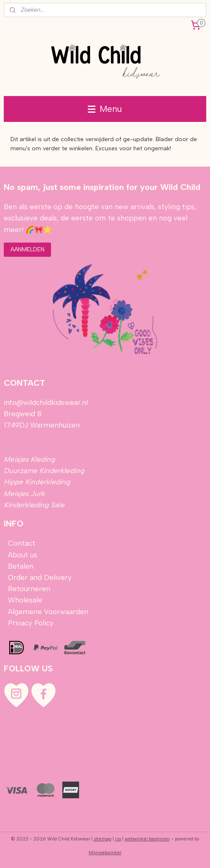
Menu (105, 109)
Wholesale (25, 600)
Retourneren (29, 589)
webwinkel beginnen (147, 839)
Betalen (20, 566)
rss (118, 839)
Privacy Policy (31, 623)
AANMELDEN (27, 249)
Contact (22, 543)
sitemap (102, 839)
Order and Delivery (40, 577)
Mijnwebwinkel (105, 853)
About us (23, 555)
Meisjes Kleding (29, 459)
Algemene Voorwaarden (48, 612)
